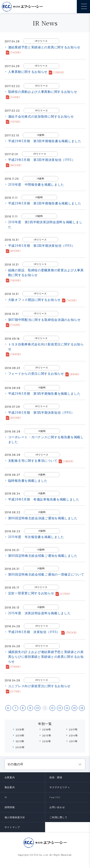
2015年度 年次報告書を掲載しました (34, 537)
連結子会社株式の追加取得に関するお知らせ (39, 116)
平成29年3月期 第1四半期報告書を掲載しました (43, 393)
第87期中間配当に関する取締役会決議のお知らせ (43, 320)
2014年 (72, 735)
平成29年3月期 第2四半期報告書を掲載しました (43, 203)
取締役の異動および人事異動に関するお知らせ (41, 92)
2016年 (18, 735)
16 (82, 708)
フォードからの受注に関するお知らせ (34, 374)
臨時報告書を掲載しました (26, 481)
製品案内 (10, 787)
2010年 (18, 747)
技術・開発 (56, 777)
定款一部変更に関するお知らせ (29, 593)
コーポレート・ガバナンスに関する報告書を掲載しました (44, 439)
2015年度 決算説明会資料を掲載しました (38, 613)
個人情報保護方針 (15, 817)
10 (37, 708)
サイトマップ (12, 827)
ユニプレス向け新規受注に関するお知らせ (38, 686)
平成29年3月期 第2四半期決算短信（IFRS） (40, 246)
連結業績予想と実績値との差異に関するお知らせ (42, 47)
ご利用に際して (58, 817)
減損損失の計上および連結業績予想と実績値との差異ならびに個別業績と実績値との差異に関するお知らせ (44, 656)
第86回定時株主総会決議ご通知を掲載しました (41, 518)
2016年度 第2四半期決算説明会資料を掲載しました (44, 224)
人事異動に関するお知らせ (26, 72)
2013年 (18, 741)
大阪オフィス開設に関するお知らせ (33, 300)
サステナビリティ (60, 787)
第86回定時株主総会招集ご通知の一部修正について (44, 574)
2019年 (18, 729)
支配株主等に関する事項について (31, 461)
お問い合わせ (57, 807)
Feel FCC (55, 797)
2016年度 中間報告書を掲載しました (34, 184)
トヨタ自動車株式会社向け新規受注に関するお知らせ (44, 347)
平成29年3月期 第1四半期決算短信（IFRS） (39, 412)
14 (67, 708)
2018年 (45, 729)
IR (6, 797)
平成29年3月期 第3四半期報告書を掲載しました (43, 141)
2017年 (72, 729)
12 (52, 708)
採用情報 (10, 807)
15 (74, 708)
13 (60, 708)
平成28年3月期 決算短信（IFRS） (32, 632)
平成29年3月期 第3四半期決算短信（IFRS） (40, 160)
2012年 (45, 741)
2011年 (72, 741)
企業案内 (10, 777)
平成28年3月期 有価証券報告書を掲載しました (42, 499)
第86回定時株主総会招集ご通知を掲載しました (41, 556)
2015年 (45, 735)
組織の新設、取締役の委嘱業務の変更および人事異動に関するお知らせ (44, 272)
